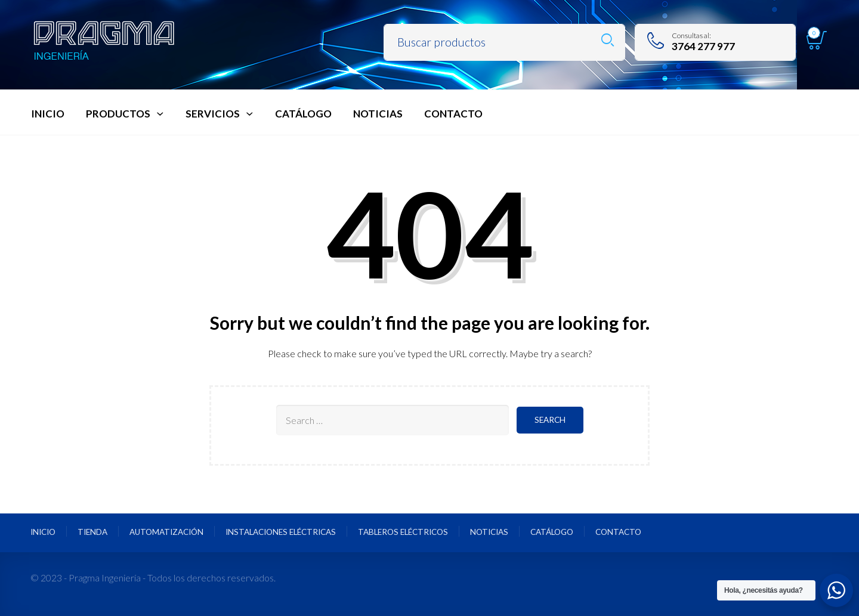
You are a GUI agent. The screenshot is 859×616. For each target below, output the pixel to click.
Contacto (618, 532)
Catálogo (552, 532)
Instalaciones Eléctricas (281, 532)
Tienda (92, 532)
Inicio (43, 532)
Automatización (166, 532)
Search (608, 40)
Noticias (489, 532)
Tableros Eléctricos (403, 532)
